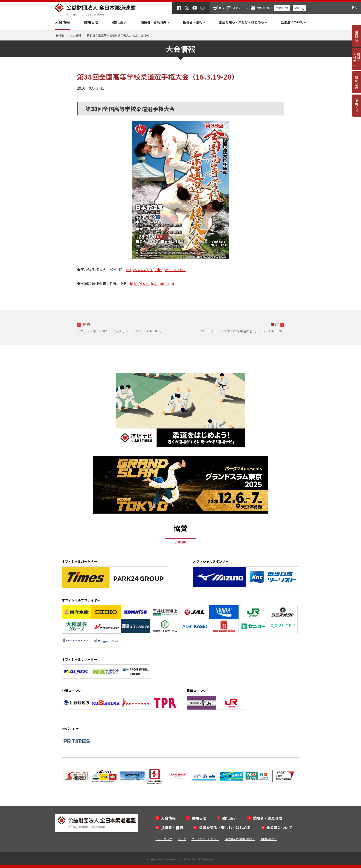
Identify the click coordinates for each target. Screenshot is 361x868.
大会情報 (62, 22)
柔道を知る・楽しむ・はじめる (225, 828)
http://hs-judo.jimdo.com (152, 283)
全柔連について (279, 828)
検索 (297, 8)
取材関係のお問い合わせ (240, 839)
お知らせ (91, 22)
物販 (221, 8)
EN (355, 7)
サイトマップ (164, 839)
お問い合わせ (264, 8)
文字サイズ (282, 8)
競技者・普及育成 (268, 818)
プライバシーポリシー (205, 839)
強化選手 (119, 22)
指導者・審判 (172, 828)
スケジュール (240, 8)
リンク (182, 839)
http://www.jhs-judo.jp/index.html (156, 270)
